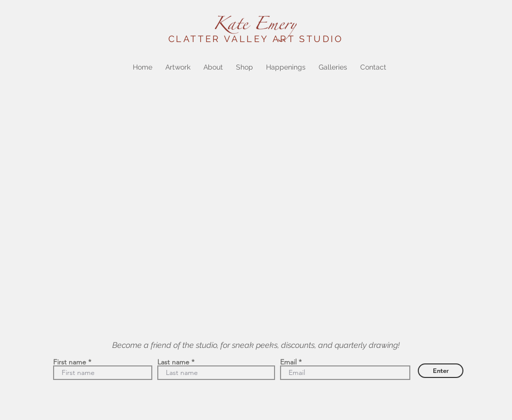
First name (70, 362)
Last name (173, 362)
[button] (178, 67)
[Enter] (441, 371)
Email (288, 362)
